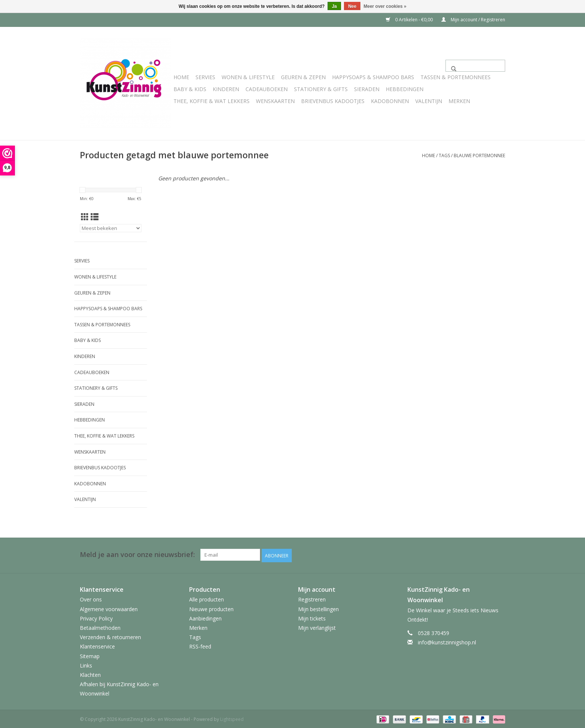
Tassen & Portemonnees (456, 77)
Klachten (90, 674)
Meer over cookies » (385, 6)
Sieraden (367, 89)
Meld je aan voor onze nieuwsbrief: (137, 555)
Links (86, 664)
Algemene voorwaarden (109, 608)
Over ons (91, 599)
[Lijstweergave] (95, 217)
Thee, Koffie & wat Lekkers (212, 101)
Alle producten (207, 599)
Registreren (312, 599)
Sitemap (90, 655)
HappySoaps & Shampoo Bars (373, 77)
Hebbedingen (405, 89)
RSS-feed (200, 646)
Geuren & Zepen (303, 77)
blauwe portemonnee (479, 155)
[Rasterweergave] (85, 217)
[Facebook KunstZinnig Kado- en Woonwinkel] (499, 555)
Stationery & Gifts (321, 89)
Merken (459, 101)
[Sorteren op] (111, 228)
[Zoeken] (475, 66)
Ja (334, 6)
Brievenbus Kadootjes (333, 101)
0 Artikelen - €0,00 (410, 20)
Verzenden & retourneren (110, 636)
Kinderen (226, 89)
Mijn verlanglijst (317, 627)
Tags (444, 155)
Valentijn (429, 101)
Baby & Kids (190, 89)
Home (181, 77)
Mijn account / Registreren (473, 20)
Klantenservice (97, 646)
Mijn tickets (312, 617)
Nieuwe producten (211, 608)
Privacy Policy (96, 617)
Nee (352, 6)
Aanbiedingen (205, 617)
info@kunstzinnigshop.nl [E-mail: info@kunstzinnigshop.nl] (447, 641)
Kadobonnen (390, 101)
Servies (205, 77)
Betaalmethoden (100, 627)
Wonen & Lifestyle (248, 77)
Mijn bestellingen (318, 608)
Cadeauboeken (267, 89)
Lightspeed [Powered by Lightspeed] (232, 718)
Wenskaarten (275, 101)
